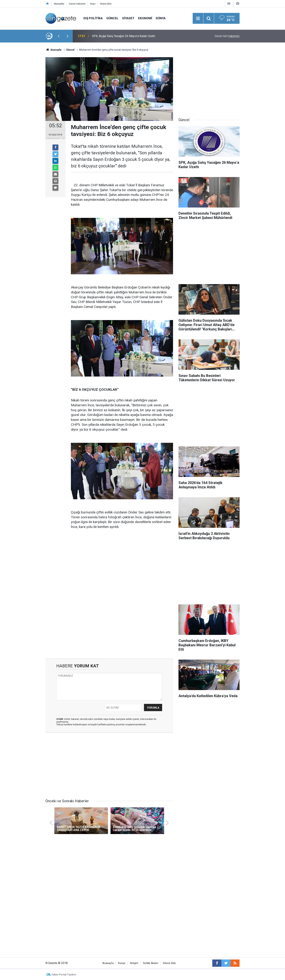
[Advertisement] (25, 106)
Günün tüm (227, 36)
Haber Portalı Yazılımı (64, 975)
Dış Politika (93, 18)
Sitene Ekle (106, 4)
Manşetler (59, 4)
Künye (122, 963)
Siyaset (128, 18)
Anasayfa (108, 963)
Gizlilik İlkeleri (151, 963)
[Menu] (198, 19)
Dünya (161, 18)
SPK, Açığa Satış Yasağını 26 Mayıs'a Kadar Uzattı (124, 36)
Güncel (112, 18)
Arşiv (93, 4)
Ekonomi (145, 18)
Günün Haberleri (77, 4)
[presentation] (59, 36)
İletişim (134, 963)
